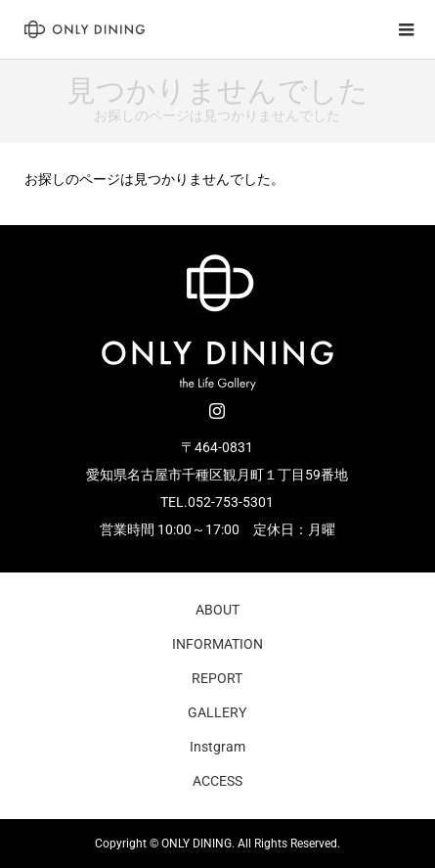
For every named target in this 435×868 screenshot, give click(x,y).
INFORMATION (217, 644)
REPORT (217, 678)
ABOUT (217, 610)
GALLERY (217, 712)
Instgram (217, 747)
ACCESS (217, 781)
